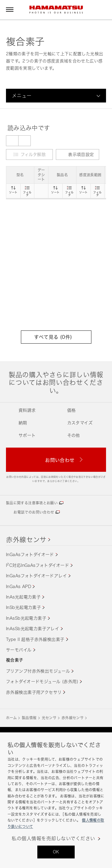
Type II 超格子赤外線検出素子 (35, 639)
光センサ (49, 718)
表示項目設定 (77, 154)
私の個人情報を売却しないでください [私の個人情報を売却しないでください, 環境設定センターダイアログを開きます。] (53, 839)
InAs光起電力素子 (23, 597)
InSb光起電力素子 (23, 607)
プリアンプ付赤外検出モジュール (38, 671)
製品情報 (29, 718)
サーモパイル (19, 650)
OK (56, 852)
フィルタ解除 (33, 154)
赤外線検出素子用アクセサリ (34, 692)
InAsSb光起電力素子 (26, 618)
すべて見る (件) (56, 337)
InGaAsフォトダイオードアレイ (36, 576)
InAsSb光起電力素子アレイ (33, 629)
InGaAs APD (19, 586)
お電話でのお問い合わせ (34, 512)
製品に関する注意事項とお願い (32, 503)
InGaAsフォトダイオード (30, 554)
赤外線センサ (26, 539)
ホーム (11, 718)
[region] (56, 800)
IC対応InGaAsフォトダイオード (37, 565)
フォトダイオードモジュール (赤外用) (42, 681)
